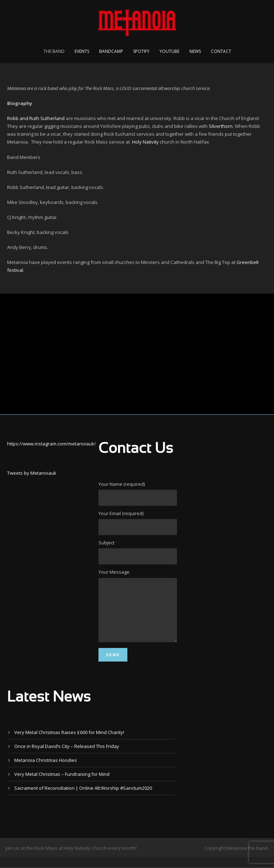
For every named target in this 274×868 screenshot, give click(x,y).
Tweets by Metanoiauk (32, 473)
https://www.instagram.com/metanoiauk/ (52, 444)
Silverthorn (221, 126)
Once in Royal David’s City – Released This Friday (67, 757)
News (195, 51)
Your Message (137, 612)
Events (82, 51)
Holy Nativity (145, 142)
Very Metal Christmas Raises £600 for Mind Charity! (69, 743)
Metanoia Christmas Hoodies (46, 771)
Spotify (141, 51)
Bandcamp (111, 51)
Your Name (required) (137, 493)
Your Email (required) (137, 523)
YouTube (169, 51)
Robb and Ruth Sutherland (36, 118)
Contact (221, 51)
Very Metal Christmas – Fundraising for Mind (62, 785)
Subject (137, 552)
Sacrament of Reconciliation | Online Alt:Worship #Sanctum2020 (83, 799)
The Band (54, 51)
